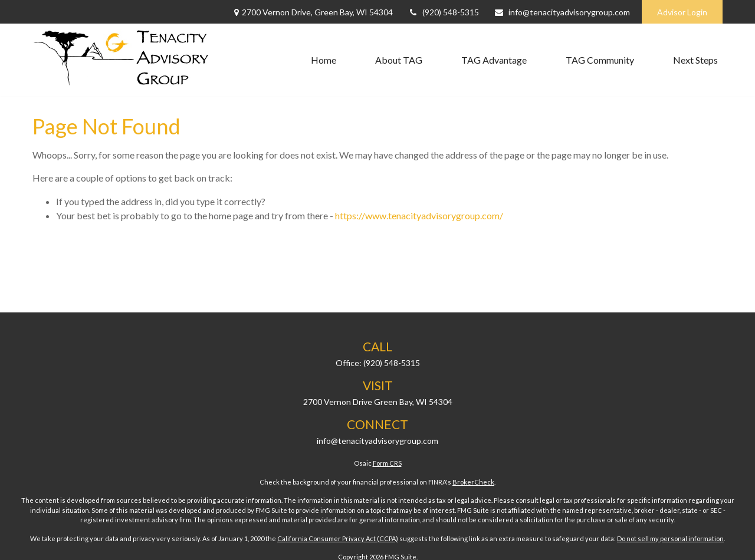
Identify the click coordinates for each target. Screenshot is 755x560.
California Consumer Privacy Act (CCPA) (338, 538)
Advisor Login (682, 12)
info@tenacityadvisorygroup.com (562, 12)
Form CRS (387, 463)
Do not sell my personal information (670, 538)
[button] (324, 60)
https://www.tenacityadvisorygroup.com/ (419, 215)
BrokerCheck (473, 482)
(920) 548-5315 (443, 12)
